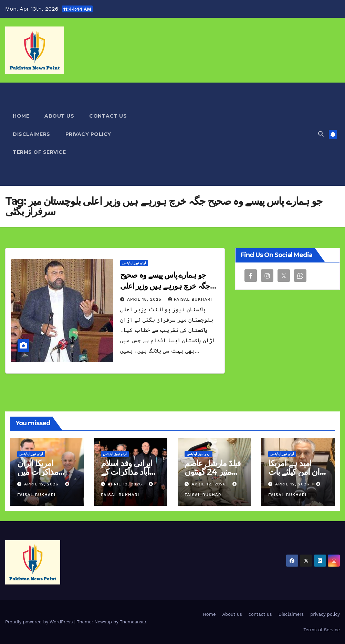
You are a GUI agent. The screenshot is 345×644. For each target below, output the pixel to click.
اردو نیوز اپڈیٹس (134, 263)
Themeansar (133, 622)
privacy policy (88, 134)
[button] (321, 134)
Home (21, 116)
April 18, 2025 (145, 299)
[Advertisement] (233, 134)
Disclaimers (32, 134)
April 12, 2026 (42, 484)
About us (59, 116)
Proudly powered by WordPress (40, 622)
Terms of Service (39, 152)
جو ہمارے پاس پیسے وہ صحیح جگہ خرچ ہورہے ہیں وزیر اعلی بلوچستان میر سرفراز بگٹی (165, 286)
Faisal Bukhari (190, 299)
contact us (108, 116)
